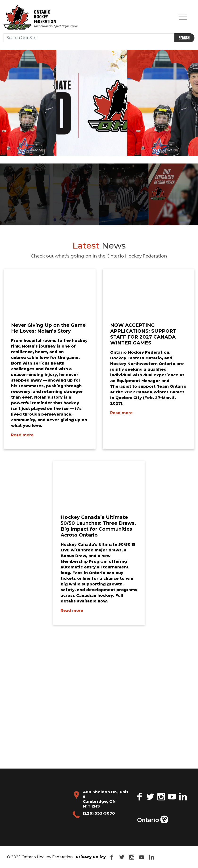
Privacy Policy (91, 857)
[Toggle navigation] (183, 17)
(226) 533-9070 (99, 813)
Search (184, 38)
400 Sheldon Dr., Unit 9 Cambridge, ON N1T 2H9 (106, 799)
